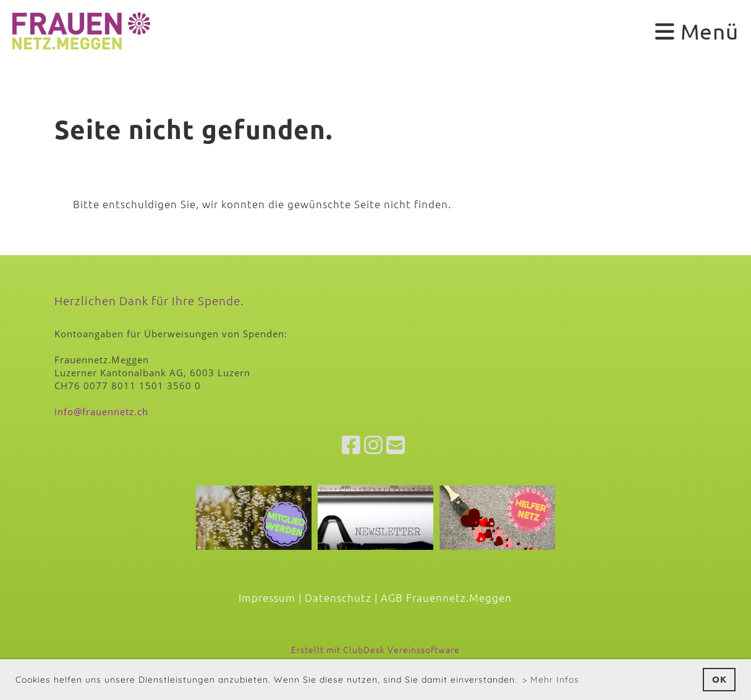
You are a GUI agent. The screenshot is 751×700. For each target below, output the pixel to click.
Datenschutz (338, 597)
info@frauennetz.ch (101, 411)
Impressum (267, 597)
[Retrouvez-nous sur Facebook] (351, 445)
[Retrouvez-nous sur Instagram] (374, 445)
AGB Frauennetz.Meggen (446, 597)
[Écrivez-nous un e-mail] (396, 445)
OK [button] (719, 679)
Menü (697, 31)
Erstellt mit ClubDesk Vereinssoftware (375, 649)
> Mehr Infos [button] (551, 680)
